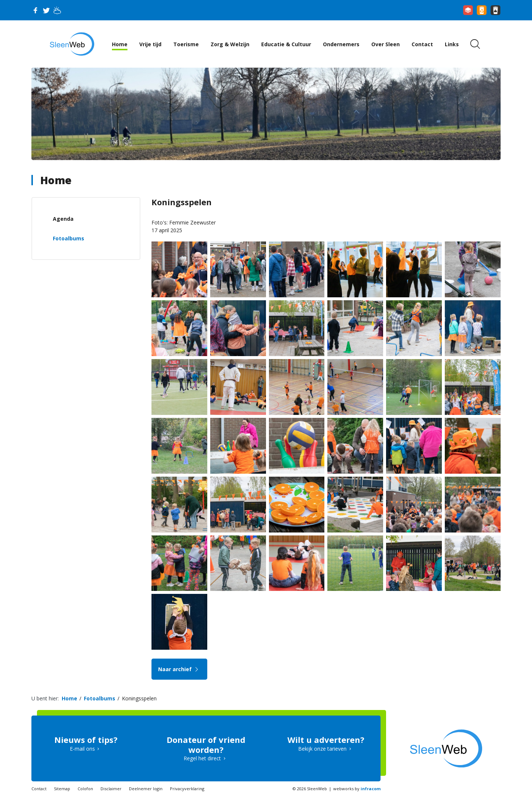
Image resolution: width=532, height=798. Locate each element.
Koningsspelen (139, 698)
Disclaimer (111, 789)
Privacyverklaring (187, 789)
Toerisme (186, 44)
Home (120, 44)
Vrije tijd (150, 44)
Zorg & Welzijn (230, 44)
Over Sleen (386, 44)
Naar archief (179, 669)
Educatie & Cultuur (286, 44)
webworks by (357, 789)
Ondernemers (341, 44)
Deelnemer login (146, 789)
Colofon (85, 789)
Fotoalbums (69, 238)
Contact (422, 44)
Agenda (63, 219)
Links (452, 44)
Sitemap (62, 789)
